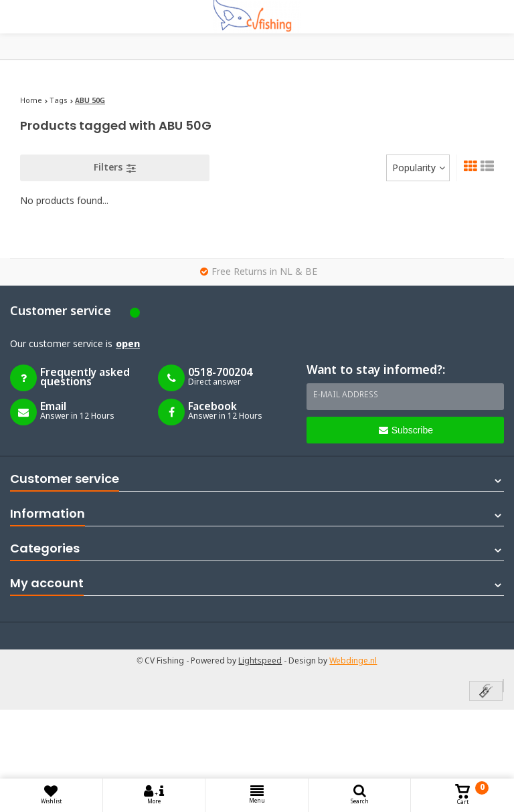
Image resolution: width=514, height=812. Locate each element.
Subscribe (406, 430)
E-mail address (346, 395)
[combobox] (418, 168)
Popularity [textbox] (414, 169)
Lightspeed (260, 662)
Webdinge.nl (353, 662)
